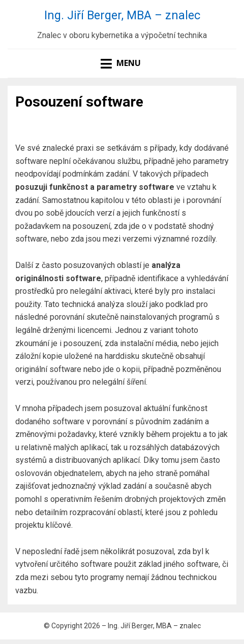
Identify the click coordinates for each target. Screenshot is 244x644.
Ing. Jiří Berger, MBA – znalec (122, 15)
